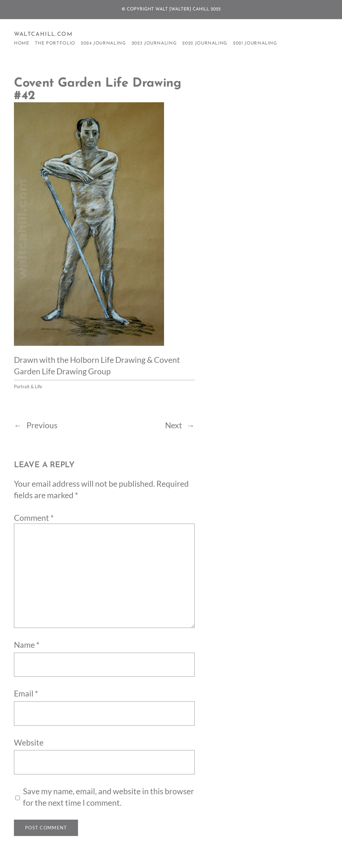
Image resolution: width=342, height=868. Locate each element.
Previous (42, 425)
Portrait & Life (28, 387)
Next (174, 425)
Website (29, 742)
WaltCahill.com (43, 34)
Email (26, 693)
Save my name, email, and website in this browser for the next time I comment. (108, 797)
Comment (34, 518)
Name (27, 645)
